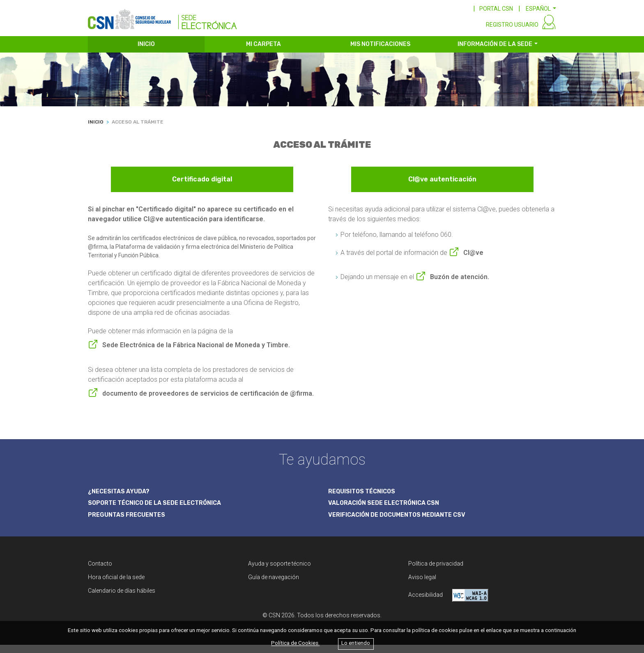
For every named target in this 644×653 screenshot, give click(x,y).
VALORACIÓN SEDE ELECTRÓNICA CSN (388, 511)
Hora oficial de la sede (116, 585)
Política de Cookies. (295, 643)
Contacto (100, 572)
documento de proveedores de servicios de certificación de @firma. (208, 400)
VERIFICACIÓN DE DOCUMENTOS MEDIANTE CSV (403, 522)
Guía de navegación (274, 585)
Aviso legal (422, 585)
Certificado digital (202, 187)
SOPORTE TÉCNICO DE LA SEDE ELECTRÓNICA (160, 511)
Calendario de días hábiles (122, 599)
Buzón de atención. (460, 283)
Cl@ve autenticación (442, 187)
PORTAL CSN (496, 9)
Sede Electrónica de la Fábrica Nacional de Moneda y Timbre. (196, 352)
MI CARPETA (263, 52)
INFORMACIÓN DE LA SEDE (495, 52)
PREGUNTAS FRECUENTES (129, 522)
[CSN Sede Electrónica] (162, 19)
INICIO (146, 52)
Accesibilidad (448, 604)
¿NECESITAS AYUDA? (121, 498)
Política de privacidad (436, 572)
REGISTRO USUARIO (512, 32)
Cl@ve (473, 259)
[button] (541, 9)
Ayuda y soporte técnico (279, 572)
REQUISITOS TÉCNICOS (365, 498)
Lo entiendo (356, 643)
